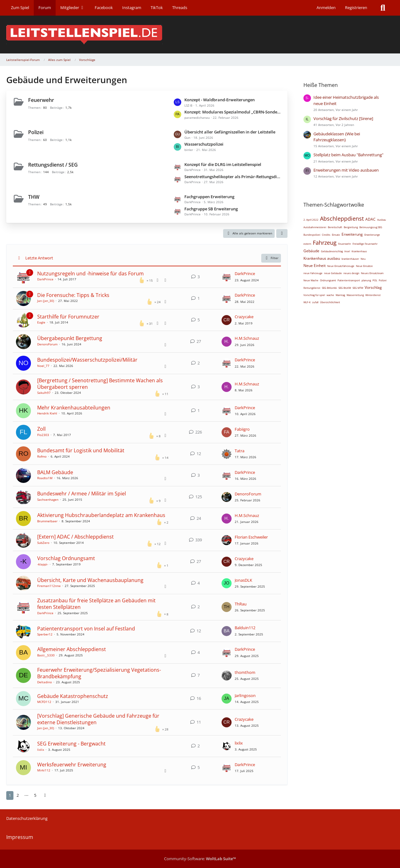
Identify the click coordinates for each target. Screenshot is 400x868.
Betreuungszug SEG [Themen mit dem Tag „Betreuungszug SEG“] (371, 227)
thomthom (245, 672)
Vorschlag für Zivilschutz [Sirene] (343, 118)
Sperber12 (45, 634)
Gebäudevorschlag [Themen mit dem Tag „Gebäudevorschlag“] (332, 251)
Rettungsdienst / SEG (53, 165)
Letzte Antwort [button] (39, 258)
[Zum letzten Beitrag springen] (227, 277)
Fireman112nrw (49, 586)
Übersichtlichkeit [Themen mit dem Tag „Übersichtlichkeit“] (330, 302)
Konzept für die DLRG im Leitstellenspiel (223, 164)
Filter (271, 258)
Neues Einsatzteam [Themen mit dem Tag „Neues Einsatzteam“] (372, 273)
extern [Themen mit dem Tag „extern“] (307, 244)
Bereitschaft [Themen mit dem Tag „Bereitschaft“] (335, 227)
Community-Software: (200, 859)
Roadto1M (45, 478)
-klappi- (43, 564)
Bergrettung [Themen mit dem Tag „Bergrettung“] (351, 227)
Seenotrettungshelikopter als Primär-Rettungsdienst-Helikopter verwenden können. (233, 177)
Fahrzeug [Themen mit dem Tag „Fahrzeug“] (325, 243)
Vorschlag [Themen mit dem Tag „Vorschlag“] (373, 287)
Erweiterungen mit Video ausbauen (346, 170)
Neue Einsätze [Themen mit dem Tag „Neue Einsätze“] (364, 266)
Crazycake (244, 317)
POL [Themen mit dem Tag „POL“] (375, 280)
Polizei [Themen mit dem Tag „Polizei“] (383, 280)
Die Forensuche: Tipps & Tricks (73, 295)
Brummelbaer (47, 521)
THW (34, 197)
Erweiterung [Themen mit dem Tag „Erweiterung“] (352, 234)
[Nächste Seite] (45, 795)
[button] (282, 233)
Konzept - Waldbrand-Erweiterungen (220, 100)
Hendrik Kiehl (47, 413)
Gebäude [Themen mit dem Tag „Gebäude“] (311, 251)
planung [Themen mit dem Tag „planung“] (366, 280)
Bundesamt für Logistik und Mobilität (81, 450)
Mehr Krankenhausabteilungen (74, 408)
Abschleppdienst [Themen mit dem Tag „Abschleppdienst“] (342, 218)
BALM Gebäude (55, 472)
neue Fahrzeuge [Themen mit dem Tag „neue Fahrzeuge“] (313, 273)
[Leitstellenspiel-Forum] (200, 35)
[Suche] (383, 8)
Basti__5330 (46, 655)
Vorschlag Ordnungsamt (66, 558)
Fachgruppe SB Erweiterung (211, 209)
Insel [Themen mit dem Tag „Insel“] (347, 251)
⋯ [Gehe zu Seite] (26, 795)
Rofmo (42, 456)
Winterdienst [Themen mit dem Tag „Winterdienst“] (373, 295)
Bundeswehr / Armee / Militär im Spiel (82, 494)
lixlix (41, 750)
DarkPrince (45, 279)
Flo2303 (43, 435)
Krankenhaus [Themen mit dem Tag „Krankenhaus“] (359, 251)
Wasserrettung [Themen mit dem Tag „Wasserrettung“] (355, 295)
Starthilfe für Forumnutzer (68, 317)
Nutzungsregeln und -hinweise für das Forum (90, 273)
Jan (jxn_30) (46, 301)
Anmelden (326, 8)
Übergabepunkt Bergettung (70, 338)
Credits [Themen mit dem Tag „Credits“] (326, 235)
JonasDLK (243, 580)
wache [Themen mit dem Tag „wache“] (330, 295)
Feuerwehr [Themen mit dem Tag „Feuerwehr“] (345, 244)
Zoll (41, 429)
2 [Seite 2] (18, 795)
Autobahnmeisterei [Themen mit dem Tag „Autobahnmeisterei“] (315, 227)
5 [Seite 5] (35, 795)
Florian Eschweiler (251, 537)
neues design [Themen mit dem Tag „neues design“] (351, 273)
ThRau (241, 604)
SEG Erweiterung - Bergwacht (71, 744)
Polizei (36, 132)
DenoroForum (47, 344)
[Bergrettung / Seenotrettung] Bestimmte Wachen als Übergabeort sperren (100, 384)
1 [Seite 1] (10, 795)
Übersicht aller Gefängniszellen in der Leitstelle (230, 132)
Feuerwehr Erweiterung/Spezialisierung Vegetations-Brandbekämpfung (99, 673)
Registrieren (356, 8)
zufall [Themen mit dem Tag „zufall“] (315, 302)
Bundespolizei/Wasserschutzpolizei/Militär (87, 360)
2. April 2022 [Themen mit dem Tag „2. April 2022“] (311, 220)
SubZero (43, 543)
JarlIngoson (245, 695)
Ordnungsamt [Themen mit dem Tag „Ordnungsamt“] (328, 280)
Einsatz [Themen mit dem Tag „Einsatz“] (336, 235)
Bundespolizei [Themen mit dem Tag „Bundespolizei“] (312, 235)
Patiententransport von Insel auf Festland (86, 629)
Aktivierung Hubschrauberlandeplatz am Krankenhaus (101, 515)
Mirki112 (44, 770)
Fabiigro (242, 429)
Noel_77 (43, 366)
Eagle (41, 322)
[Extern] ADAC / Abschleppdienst (75, 537)
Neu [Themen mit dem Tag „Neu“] (363, 259)
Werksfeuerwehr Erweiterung (72, 765)
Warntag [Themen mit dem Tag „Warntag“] (340, 295)
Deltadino (45, 682)
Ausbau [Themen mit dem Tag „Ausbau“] (382, 220)
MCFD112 (44, 702)
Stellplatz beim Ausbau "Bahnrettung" (348, 155)
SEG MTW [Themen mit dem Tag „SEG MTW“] (358, 288)
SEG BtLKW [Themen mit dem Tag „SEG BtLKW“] (345, 288)
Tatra (240, 451)
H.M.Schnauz (247, 338)
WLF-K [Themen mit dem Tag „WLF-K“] (307, 302)
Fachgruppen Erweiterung (209, 197)
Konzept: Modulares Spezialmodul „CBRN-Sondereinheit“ (233, 112)
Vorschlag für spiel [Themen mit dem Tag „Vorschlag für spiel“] (314, 295)
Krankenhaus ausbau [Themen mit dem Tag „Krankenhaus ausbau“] (322, 258)
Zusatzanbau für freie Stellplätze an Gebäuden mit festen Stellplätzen (96, 604)
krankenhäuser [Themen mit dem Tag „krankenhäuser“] (350, 259)
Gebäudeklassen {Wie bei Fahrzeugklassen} (337, 137)
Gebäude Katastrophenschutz (73, 696)
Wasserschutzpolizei (204, 144)
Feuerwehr (41, 100)
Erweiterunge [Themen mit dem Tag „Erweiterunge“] (372, 235)
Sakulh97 (44, 393)
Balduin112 (245, 628)
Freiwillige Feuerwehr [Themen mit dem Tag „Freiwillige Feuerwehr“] (365, 244)
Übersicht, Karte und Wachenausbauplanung (90, 580)
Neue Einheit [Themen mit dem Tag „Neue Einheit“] (315, 266)
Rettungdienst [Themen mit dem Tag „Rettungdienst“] (312, 288)
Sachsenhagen (48, 499)
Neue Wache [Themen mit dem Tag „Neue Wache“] (311, 280)
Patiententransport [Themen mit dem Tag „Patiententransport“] (349, 280)
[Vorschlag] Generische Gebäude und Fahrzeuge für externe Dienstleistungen (98, 719)
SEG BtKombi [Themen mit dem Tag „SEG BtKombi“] (329, 288)
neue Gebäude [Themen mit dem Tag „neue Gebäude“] (333, 273)
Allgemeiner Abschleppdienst (72, 649)
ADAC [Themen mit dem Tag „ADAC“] (370, 219)
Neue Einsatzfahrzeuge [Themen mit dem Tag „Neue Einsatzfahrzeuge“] (341, 266)
